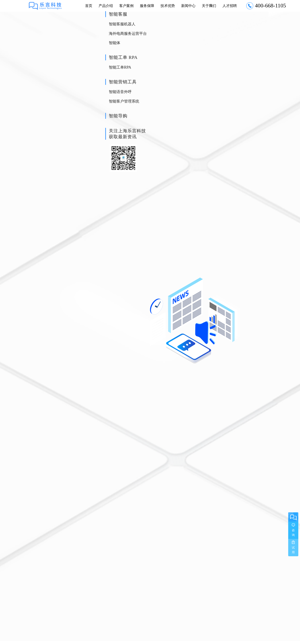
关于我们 (209, 6)
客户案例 (126, 6)
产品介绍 (106, 6)
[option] (150, 321)
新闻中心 (188, 6)
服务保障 (147, 6)
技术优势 (168, 6)
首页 (89, 6)
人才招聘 (230, 6)
